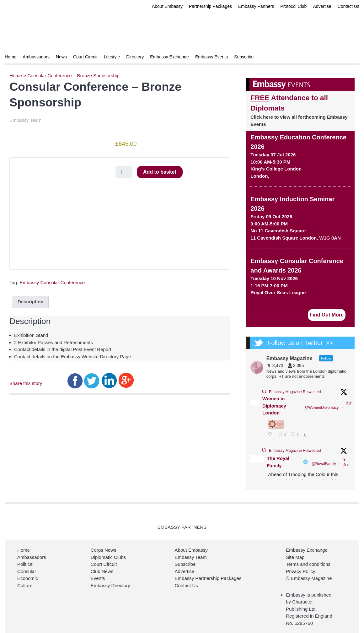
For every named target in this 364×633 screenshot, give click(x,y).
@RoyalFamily (324, 464)
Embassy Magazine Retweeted (295, 392)
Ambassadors (36, 57)
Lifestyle (112, 57)
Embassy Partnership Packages (208, 578)
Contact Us (348, 6)
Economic (28, 578)
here (268, 117)
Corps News (104, 550)
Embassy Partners (256, 6)
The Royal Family (278, 462)
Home (11, 57)
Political (25, 564)
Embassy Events (211, 57)
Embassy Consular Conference (52, 282)
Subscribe (244, 57)
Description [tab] (31, 302)
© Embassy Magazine (309, 578)
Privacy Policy (300, 571)
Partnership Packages (210, 6)
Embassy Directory (110, 585)
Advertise (322, 6)
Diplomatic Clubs (108, 557)
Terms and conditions (308, 564)
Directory (135, 57)
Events (98, 578)
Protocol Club (293, 6)
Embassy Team (191, 557)
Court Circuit (85, 57)
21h (349, 403)
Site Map (295, 557)
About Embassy (167, 6)
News (61, 57)
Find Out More (327, 315)
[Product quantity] (124, 172)
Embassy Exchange (169, 57)
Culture (25, 585)
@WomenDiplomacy (321, 408)
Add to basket (160, 172)
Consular (27, 571)
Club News (102, 571)
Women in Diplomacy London (274, 406)
